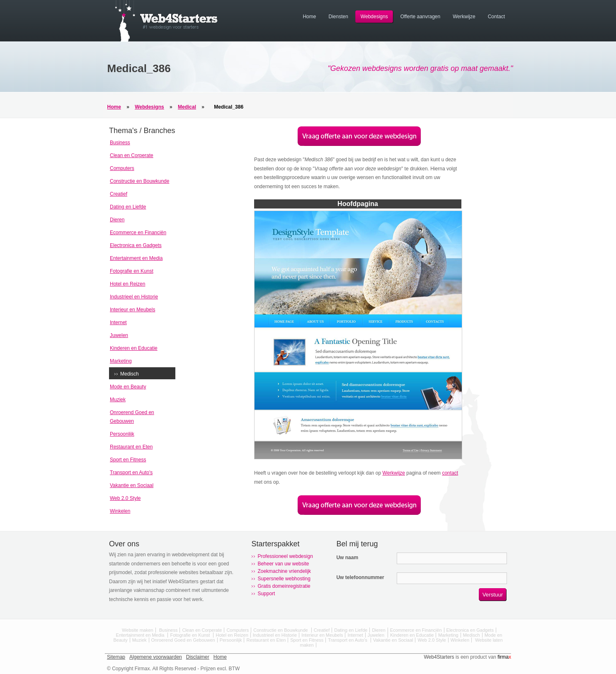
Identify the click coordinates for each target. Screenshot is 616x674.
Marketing (121, 361)
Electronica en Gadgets (136, 245)
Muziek (118, 400)
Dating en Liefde (128, 207)
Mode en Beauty (128, 387)
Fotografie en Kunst (132, 271)
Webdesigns (149, 107)
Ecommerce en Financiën (138, 233)
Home (114, 107)
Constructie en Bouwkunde (139, 181)
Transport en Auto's (131, 473)
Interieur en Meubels (132, 310)
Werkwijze (394, 473)
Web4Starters (439, 657)
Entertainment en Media (136, 258)
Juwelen (119, 335)
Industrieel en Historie (134, 297)
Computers (122, 168)
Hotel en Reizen (127, 284)
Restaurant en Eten (131, 447)
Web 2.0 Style (125, 498)
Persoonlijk (122, 434)
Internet (118, 322)
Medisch (130, 374)
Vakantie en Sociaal (132, 485)
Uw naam (347, 558)
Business (120, 143)
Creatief (119, 194)
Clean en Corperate (132, 155)
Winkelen (120, 511)
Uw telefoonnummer (360, 577)
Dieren (117, 220)
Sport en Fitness (128, 460)
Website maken (138, 630)
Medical (187, 107)
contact (450, 473)
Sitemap (116, 657)
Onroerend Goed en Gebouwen (183, 640)
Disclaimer (198, 657)
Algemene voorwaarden (156, 657)
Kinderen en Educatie (134, 348)
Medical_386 (229, 107)
